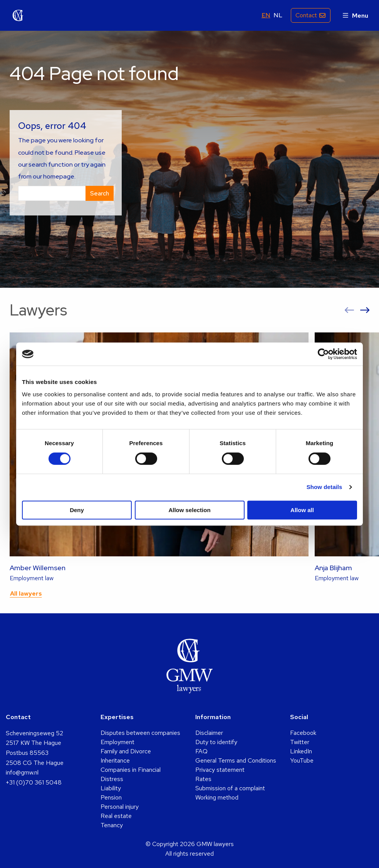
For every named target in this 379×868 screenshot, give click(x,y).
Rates (203, 779)
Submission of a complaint (230, 788)
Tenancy (112, 825)
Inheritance (115, 760)
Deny (77, 510)
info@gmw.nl (22, 772)
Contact (305, 15)
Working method (217, 797)
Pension (111, 797)
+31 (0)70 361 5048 (34, 782)
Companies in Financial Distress (131, 774)
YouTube (302, 760)
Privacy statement (220, 770)
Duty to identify (216, 742)
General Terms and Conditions (236, 760)
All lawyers (26, 593)
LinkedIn (301, 751)
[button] (349, 310)
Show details (324, 487)
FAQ (201, 751)
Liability (111, 788)
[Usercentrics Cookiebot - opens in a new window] (323, 354)
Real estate (116, 816)
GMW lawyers (18, 15)
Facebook (303, 733)
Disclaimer (209, 733)
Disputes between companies (140, 733)
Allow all (302, 510)
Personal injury (120, 807)
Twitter (300, 742)
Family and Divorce (126, 751)
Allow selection (189, 510)
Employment (117, 742)
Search (100, 193)
